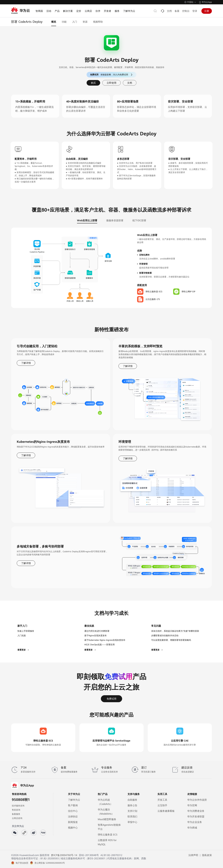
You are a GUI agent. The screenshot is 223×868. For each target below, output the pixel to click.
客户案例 (73, 805)
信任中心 (73, 811)
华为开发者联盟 (196, 817)
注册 (207, 11)
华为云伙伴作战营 (197, 800)
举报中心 (132, 822)
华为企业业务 (195, 822)
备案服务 (16, 814)
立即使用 (111, 83)
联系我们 (132, 817)
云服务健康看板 (166, 811)
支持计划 (132, 811)
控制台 (186, 11)
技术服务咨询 (18, 806)
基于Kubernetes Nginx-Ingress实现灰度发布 (105, 640)
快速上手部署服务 (26, 631)
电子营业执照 (22, 863)
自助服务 (132, 800)
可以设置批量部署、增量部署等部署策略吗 (171, 640)
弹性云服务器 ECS (107, 835)
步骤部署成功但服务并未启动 (165, 636)
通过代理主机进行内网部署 (97, 631)
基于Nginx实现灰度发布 (95, 636)
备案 (177, 11)
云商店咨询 (17, 818)
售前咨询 (16, 810)
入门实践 (22, 636)
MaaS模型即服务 (107, 819)
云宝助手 (162, 805)
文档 (169, 11)
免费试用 (111, 699)
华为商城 (192, 828)
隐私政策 (207, 855)
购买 (93, 83)
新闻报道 (73, 822)
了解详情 (26, 363)
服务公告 (132, 805)
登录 (195, 11)
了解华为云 (74, 800)
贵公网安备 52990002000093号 (50, 863)
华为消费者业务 (196, 811)
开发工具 (162, 800)
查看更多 (23, 650)
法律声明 (193, 855)
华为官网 (192, 805)
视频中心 (73, 828)
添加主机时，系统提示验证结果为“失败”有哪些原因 (175, 631)
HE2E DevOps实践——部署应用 (99, 645)
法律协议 (73, 817)
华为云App (207, 2)
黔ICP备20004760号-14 (64, 855)
